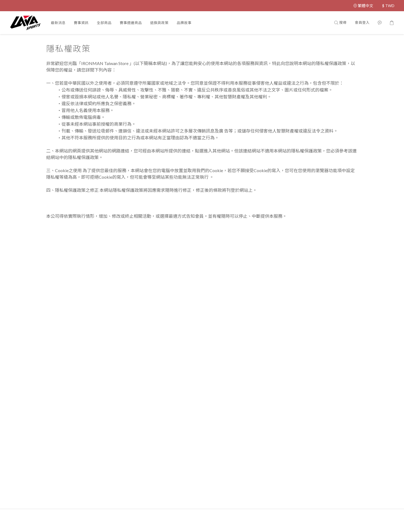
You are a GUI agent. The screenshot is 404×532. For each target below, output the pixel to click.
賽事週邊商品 (131, 23)
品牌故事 (184, 23)
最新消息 (58, 23)
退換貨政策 (159, 23)
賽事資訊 (81, 23)
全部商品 (104, 23)
